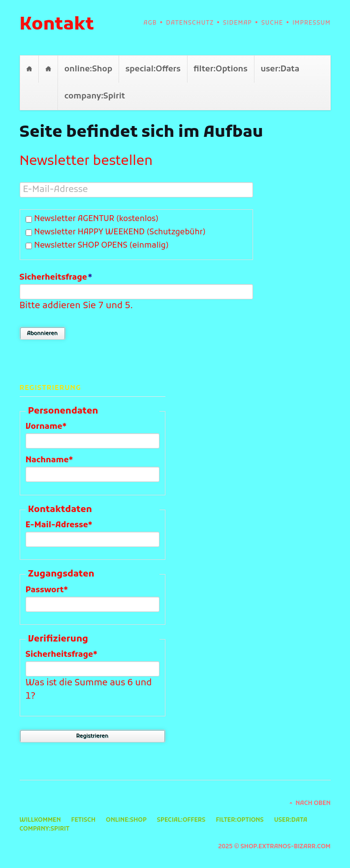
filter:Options (220, 69)
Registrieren (92, 736)
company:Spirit (95, 96)
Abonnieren (42, 333)
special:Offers (153, 69)
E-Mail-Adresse (59, 525)
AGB (150, 23)
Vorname (47, 426)
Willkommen (30, 69)
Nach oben (313, 804)
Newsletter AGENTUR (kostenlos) (96, 219)
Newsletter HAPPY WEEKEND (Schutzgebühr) (120, 232)
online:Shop (88, 69)
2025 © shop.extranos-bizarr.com (274, 847)
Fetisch (48, 69)
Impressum (311, 23)
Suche (272, 23)
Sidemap (238, 23)
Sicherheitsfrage (56, 277)
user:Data (280, 69)
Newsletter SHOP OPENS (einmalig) (101, 246)
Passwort (47, 590)
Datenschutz (190, 23)
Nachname (49, 460)
